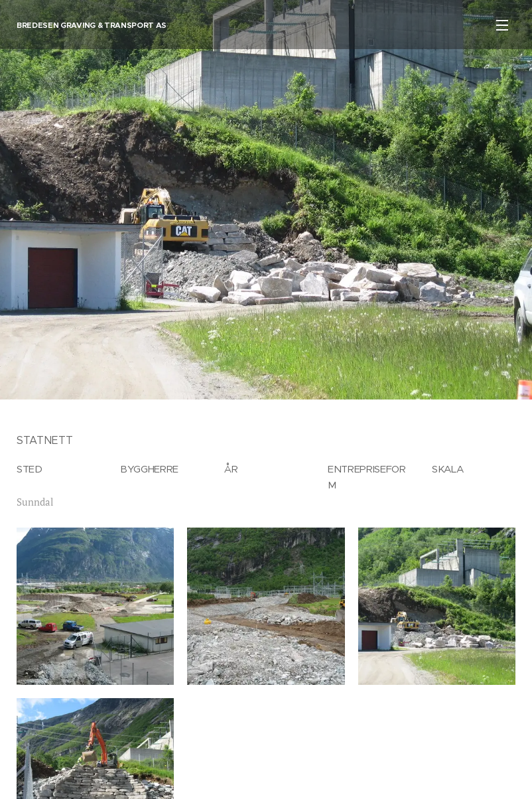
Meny (502, 25)
